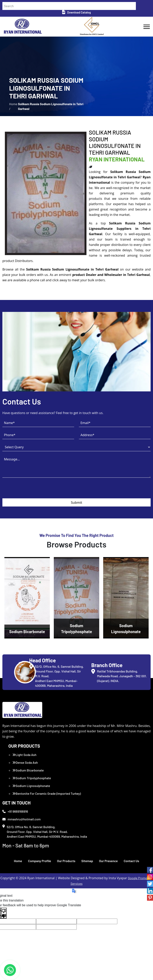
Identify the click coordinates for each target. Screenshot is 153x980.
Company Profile (40, 861)
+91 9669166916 (15, 811)
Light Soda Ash (24, 755)
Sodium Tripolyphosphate (32, 778)
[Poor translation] (4, 913)
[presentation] (33, 491)
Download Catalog (76, 12)
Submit (77, 502)
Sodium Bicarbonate (28, 770)
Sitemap (87, 861)
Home (18, 861)
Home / (13, 106)
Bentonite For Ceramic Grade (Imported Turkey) (47, 793)
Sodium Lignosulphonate (31, 786)
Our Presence (108, 861)
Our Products (66, 861)
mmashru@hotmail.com (22, 819)
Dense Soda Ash (25, 762)
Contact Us (131, 861)
